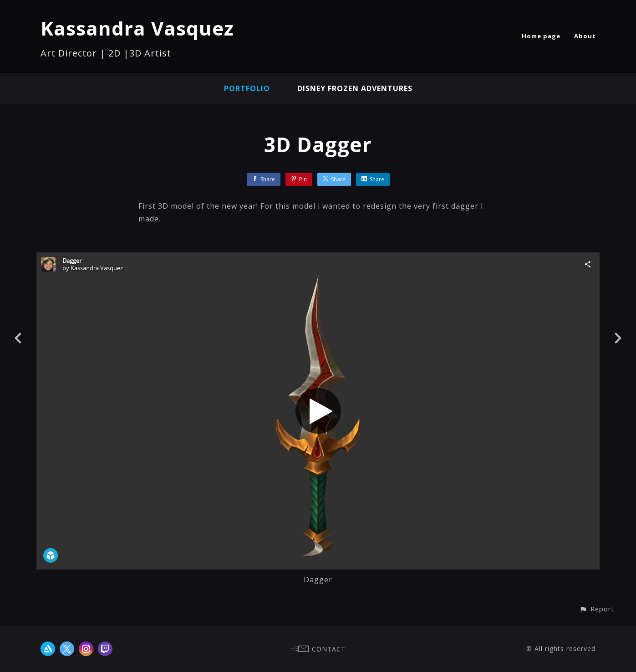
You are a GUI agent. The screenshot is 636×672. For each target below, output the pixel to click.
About (585, 36)
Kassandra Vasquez (137, 28)
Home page (541, 36)
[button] (597, 609)
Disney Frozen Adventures (355, 88)
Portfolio (247, 88)
